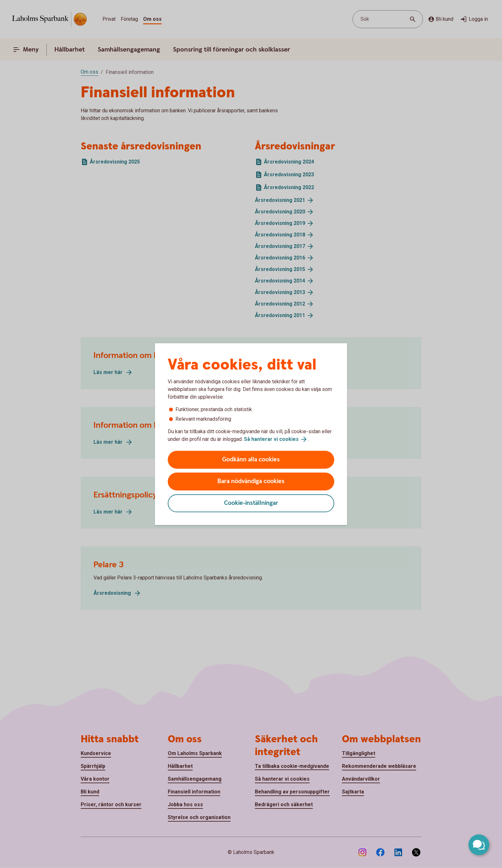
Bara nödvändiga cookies (251, 481)
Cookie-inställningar (251, 503)
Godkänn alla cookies (251, 460)
